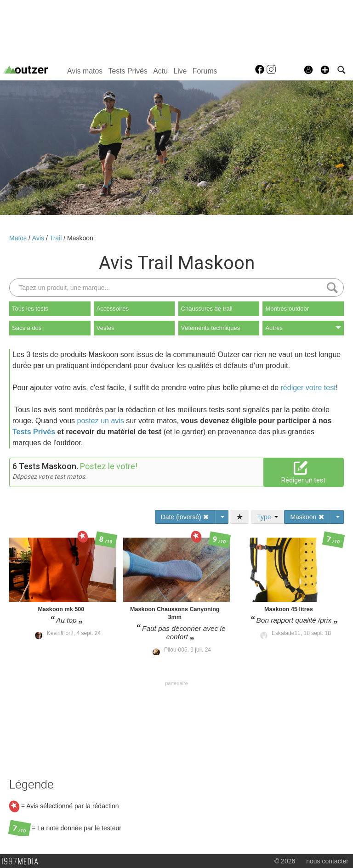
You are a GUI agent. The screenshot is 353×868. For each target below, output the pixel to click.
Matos (19, 238)
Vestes (105, 328)
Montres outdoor (287, 309)
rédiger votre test (308, 388)
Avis (39, 238)
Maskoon (80, 238)
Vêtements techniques (211, 328)
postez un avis (101, 421)
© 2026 (285, 861)
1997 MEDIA (23, 862)
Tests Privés (128, 71)
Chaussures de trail (207, 309)
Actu (160, 71)
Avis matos (85, 71)
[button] (325, 70)
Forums (205, 71)
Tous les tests (30, 309)
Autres (303, 328)
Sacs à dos (27, 328)
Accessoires (113, 309)
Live (180, 71)
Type (268, 517)
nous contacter (327, 861)
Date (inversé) (185, 517)
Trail (57, 238)
